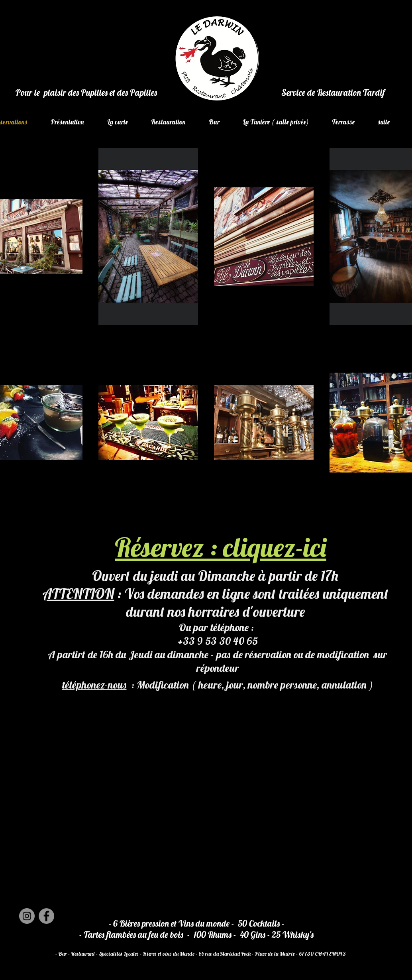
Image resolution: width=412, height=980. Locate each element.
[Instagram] (27, 916)
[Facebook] (46, 916)
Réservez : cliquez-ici (221, 547)
